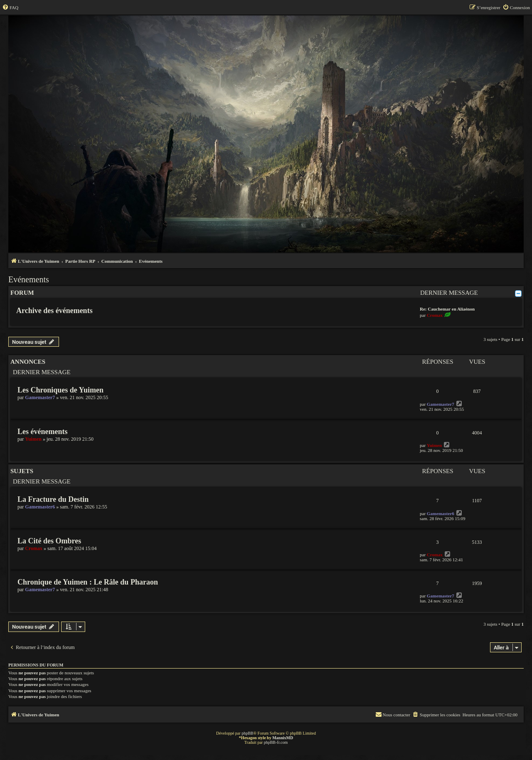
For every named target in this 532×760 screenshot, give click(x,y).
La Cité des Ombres (49, 541)
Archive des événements (54, 311)
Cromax (435, 315)
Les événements (42, 432)
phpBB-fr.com (276, 742)
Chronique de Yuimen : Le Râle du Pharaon (88, 582)
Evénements (29, 279)
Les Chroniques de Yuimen (60, 390)
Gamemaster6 (40, 507)
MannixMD (283, 738)
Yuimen (33, 439)
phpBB (247, 733)
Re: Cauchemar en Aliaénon (447, 309)
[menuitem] (10, 7)
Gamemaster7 (40, 397)
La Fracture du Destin (53, 499)
